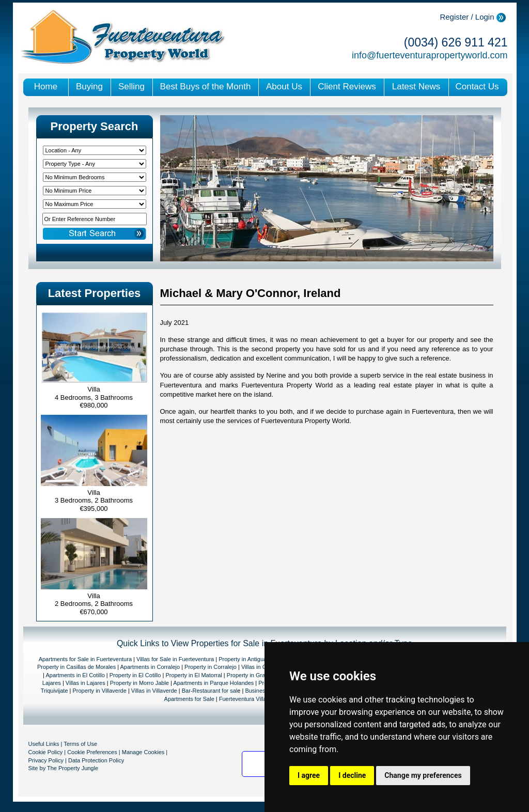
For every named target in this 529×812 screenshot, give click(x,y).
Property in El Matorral (193, 675)
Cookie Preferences (92, 752)
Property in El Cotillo (135, 675)
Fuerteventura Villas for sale (254, 699)
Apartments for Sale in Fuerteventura (85, 659)
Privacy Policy (46, 760)
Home (46, 87)
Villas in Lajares (85, 683)
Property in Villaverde (100, 691)
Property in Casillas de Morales (76, 667)
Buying (89, 87)
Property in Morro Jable (139, 683)
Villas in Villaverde (154, 691)
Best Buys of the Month (206, 87)
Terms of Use (80, 744)
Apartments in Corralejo (150, 667)
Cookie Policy (46, 752)
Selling (131, 87)
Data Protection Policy (96, 760)
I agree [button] (309, 775)
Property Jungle (78, 768)
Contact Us (477, 87)
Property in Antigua (243, 659)
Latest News (416, 87)
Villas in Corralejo (263, 667)
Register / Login (467, 17)
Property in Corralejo (211, 667)
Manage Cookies (143, 752)
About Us (284, 87)
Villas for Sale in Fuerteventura (175, 659)
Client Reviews (347, 87)
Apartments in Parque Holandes (213, 683)
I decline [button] (352, 775)
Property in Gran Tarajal (258, 675)
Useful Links (44, 744)
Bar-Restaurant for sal (210, 691)
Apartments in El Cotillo (75, 675)
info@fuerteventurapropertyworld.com (430, 55)
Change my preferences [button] (423, 775)
